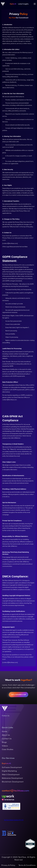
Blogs (4, 742)
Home (5, 731)
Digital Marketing (9, 771)
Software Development (12, 767)
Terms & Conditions (27, 865)
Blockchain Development (13, 782)
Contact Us (7, 739)
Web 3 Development (11, 775)
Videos (5, 746)
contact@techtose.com (10, 400)
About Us (6, 735)
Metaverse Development (12, 778)
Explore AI (13, 4)
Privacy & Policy (8, 865)
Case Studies (8, 749)
